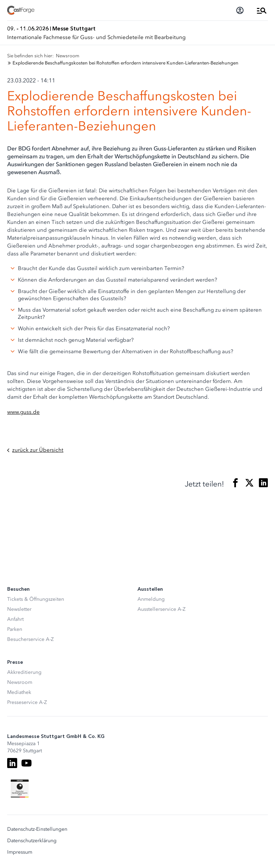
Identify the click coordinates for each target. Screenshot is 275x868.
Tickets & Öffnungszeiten (36, 599)
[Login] (240, 10)
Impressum (20, 852)
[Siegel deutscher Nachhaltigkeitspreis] (20, 788)
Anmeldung (151, 599)
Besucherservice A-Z (30, 639)
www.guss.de (23, 412)
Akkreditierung (24, 672)
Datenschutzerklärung (32, 841)
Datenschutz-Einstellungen (37, 829)
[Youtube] (26, 763)
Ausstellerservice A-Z (161, 609)
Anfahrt (15, 619)
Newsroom (20, 682)
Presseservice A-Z (27, 702)
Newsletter (19, 609)
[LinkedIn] (12, 763)
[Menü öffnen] (262, 10)
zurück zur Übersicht (35, 450)
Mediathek (19, 692)
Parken (15, 629)
